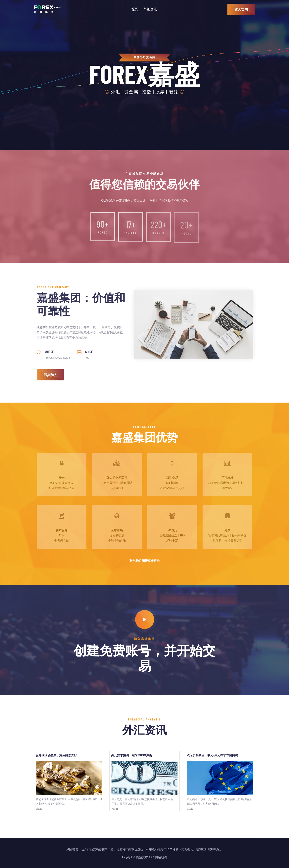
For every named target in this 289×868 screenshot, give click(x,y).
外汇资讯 (150, 9)
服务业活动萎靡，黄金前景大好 (56, 755)
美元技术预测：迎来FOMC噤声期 (132, 755)
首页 (134, 9)
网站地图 (161, 857)
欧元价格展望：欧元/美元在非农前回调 (212, 755)
